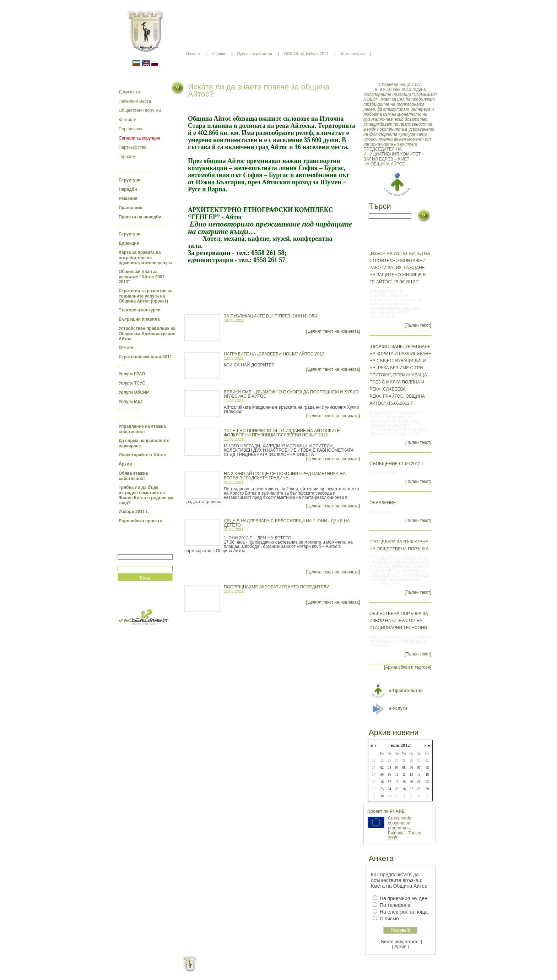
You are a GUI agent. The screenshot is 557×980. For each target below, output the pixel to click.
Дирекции (129, 243)
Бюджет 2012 (129, 410)
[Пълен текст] (418, 325)
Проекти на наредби (140, 217)
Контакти (128, 120)
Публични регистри (255, 54)
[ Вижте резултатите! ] (400, 942)
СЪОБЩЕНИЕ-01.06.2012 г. (397, 464)
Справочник (130, 129)
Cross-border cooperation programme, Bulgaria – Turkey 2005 (404, 828)
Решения (128, 198)
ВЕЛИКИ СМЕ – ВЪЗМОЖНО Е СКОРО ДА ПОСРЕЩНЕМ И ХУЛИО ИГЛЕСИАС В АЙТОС (291, 394)
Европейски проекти (140, 521)
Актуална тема (131, 418)
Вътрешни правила (139, 319)
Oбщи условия (251, 969)
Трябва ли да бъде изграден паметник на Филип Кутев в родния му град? (146, 495)
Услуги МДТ (131, 402)
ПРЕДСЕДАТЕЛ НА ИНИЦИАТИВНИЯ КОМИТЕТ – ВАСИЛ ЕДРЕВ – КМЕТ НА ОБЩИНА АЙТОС (400, 124)
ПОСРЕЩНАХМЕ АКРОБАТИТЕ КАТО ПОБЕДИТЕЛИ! (277, 587)
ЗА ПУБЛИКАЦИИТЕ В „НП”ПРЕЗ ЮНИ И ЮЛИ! (271, 316)
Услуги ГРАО (132, 374)
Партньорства (133, 147)
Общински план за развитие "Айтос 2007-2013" (142, 277)
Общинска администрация (142, 225)
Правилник (130, 208)
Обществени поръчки (140, 110)
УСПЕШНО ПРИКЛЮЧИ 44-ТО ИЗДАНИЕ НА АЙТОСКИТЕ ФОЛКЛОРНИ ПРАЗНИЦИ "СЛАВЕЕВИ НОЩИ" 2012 (282, 433)
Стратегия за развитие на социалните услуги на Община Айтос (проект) (146, 296)
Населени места (135, 101)
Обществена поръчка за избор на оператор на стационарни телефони (399, 621)
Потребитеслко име (138, 551)
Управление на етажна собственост (142, 429)
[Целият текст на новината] (333, 331)
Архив (125, 464)
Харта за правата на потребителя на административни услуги (145, 258)
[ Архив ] (401, 947)
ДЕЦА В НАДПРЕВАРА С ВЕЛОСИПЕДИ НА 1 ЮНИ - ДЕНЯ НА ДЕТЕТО (287, 523)
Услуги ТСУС (132, 383)
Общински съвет (133, 171)
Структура (129, 180)
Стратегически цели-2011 (145, 357)
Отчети (126, 348)
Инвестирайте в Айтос (142, 455)
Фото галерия (353, 54)
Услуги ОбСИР (134, 392)
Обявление (383, 503)
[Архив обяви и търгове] (408, 667)
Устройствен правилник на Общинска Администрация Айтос (147, 334)
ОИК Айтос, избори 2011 (306, 54)
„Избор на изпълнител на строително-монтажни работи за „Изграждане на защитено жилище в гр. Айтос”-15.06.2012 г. (400, 268)
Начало (193, 54)
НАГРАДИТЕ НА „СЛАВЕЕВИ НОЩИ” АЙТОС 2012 (274, 354)
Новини (218, 54)
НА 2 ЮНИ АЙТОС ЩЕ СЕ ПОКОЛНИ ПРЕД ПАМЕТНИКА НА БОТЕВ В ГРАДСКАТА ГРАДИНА (285, 476)
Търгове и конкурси (140, 310)
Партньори (285, 969)
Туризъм (127, 157)
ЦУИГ (122, 365)
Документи (129, 92)
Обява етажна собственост (133, 476)
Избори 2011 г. (134, 512)
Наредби (128, 189)
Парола (125, 563)
